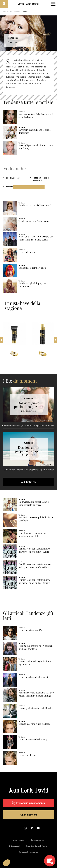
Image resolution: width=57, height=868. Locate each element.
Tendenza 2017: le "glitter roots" (34, 221)
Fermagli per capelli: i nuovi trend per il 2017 (36, 147)
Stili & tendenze (15, 12)
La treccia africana (28, 755)
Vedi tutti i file (29, 482)
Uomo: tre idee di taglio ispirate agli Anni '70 (35, 663)
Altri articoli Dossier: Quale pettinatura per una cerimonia (28, 425)
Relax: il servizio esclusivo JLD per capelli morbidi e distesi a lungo (36, 694)
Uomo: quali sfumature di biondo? (36, 708)
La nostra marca (19, 840)
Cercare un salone (38, 840)
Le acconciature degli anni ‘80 (34, 677)
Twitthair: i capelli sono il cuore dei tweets (35, 131)
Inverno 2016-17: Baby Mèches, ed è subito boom (36, 116)
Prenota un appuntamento (28, 803)
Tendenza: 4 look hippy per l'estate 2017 (32, 285)
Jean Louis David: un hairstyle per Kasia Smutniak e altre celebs (36, 238)
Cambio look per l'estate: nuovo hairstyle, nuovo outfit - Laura (35, 550)
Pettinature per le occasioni (41, 179)
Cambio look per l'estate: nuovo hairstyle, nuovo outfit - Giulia (35, 566)
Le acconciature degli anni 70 (33, 739)
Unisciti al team (29, 815)
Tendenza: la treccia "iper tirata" (35, 205)
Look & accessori (14, 178)
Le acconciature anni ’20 (31, 630)
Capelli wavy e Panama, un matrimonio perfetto (32, 535)
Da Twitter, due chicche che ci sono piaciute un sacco (34, 503)
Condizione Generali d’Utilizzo (37, 846)
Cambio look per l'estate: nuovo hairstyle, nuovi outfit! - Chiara (35, 581)
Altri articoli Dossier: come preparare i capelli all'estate (29, 470)
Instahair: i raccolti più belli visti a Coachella (36, 519)
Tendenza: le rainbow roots (32, 268)
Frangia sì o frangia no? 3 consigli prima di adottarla (35, 647)
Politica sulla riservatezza (29, 852)
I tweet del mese (27, 252)
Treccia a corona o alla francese (35, 724)
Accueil (6, 12)
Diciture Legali (14, 846)
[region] (28, 75)
